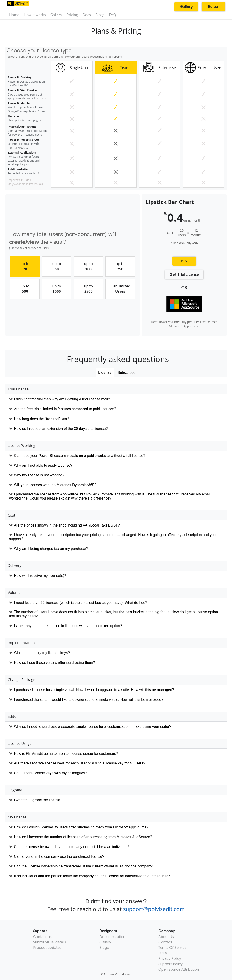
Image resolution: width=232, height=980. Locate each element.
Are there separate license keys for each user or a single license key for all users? (80, 763)
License (105, 373)
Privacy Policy (170, 959)
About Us (166, 937)
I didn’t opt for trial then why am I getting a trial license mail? (62, 399)
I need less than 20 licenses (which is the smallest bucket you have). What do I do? (81, 603)
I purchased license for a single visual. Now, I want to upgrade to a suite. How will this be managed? (94, 690)
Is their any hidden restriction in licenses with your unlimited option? (68, 626)
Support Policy (170, 964)
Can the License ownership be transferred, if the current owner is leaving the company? (84, 866)
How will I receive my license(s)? (40, 576)
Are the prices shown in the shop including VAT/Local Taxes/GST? (67, 525)
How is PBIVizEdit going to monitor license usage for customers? (66, 753)
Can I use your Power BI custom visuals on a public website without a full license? (80, 456)
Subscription (128, 373)
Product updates (47, 948)
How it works (35, 15)
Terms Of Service (172, 948)
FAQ (112, 15)
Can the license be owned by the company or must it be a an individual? (72, 847)
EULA (163, 953)
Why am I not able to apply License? (43, 465)
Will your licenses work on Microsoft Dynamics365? (55, 485)
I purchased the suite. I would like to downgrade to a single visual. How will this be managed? (89, 699)
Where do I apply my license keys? (42, 653)
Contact (165, 942)
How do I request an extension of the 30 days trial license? (61, 429)
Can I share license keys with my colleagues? (50, 773)
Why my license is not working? (39, 475)
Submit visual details (50, 942)
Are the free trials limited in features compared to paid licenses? (65, 409)
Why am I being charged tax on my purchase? (51, 549)
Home (14, 15)
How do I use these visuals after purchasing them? (54, 663)
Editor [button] (214, 7)
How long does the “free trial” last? (41, 419)
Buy (184, 261)
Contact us (42, 937)
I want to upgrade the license (37, 800)
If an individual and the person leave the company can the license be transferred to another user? (92, 876)
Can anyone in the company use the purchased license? (59, 856)
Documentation (112, 937)
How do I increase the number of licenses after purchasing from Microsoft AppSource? (83, 837)
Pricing (72, 15)
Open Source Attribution (179, 970)
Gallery (56, 15)
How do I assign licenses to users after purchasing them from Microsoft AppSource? (81, 827)
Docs (87, 15)
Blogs (100, 15)
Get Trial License (184, 275)
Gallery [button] (186, 7)
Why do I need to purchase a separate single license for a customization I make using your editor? (93, 726)
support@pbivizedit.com (154, 909)
